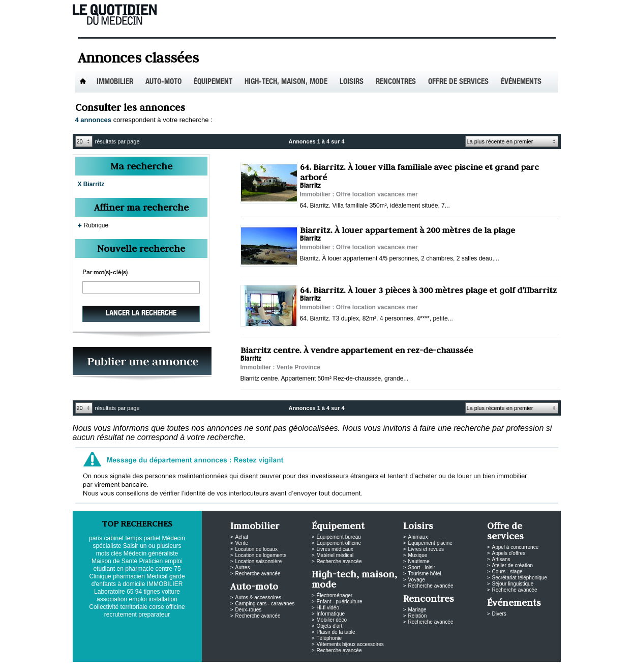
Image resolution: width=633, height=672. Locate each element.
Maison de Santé (114, 561)
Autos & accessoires (259, 597)
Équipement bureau (339, 537)
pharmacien (129, 576)
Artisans (501, 559)
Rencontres (396, 82)
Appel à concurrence (516, 547)
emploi (138, 599)
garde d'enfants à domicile (138, 580)
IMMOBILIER (165, 584)
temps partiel (143, 538)
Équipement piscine (430, 543)
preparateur (154, 615)
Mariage (417, 610)
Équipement (213, 82)
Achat (242, 537)
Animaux (418, 537)
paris (96, 538)
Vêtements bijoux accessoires (350, 644)
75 (177, 569)
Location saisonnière (259, 561)
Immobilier (115, 82)
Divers (499, 614)
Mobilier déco (332, 620)
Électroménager (335, 595)
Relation (418, 616)
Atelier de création (513, 565)
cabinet (114, 538)
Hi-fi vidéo (328, 608)
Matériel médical (335, 555)
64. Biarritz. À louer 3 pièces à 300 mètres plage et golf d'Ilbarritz (428, 290)
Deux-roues (249, 610)
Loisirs (352, 82)
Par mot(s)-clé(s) (105, 273)
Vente (242, 543)
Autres (243, 567)
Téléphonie (329, 638)
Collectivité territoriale (118, 607)
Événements (521, 82)
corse (156, 607)
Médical (157, 576)
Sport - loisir (422, 567)
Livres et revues (426, 549)
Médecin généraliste (151, 553)
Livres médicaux (335, 549)
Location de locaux (257, 549)
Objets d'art (330, 626)
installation (163, 599)
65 (130, 592)
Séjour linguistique (513, 584)
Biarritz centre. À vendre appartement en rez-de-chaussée (357, 350)
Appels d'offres (509, 553)
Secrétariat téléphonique (520, 578)
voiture (171, 592)
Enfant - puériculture (340, 602)
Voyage (417, 580)
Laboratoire (110, 592)
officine (175, 607)
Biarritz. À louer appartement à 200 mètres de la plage (408, 230)
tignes (152, 592)
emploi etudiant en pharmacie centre (138, 565)
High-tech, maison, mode (286, 82)
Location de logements (261, 555)
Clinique (100, 576)
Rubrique (96, 225)
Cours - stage (507, 572)
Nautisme (419, 561)
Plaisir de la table (336, 632)
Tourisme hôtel (425, 574)
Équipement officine (339, 543)
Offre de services (458, 82)
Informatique (331, 614)
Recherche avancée (258, 574)
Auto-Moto (163, 82)
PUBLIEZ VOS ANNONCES (142, 364)
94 (139, 592)
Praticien (151, 561)
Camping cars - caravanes (265, 604)
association (112, 599)
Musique (418, 555)
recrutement (120, 615)
